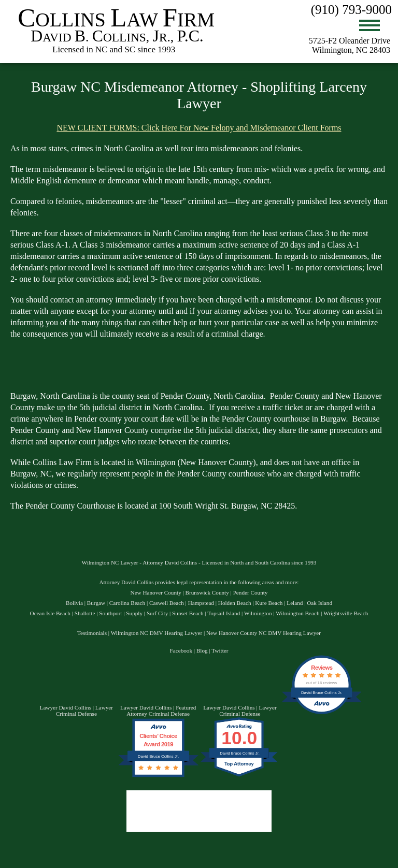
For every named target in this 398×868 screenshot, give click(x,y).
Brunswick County (207, 592)
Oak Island (319, 603)
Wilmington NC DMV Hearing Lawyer (157, 633)
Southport (110, 613)
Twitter (220, 650)
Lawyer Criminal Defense (84, 711)
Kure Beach (269, 603)
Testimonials (92, 633)
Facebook (181, 650)
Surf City (157, 613)
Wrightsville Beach (346, 613)
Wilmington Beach (297, 613)
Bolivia (74, 603)
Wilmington (258, 613)
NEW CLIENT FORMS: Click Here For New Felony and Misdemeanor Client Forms (199, 128)
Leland (295, 603)
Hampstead (201, 603)
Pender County (251, 592)
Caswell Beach (167, 603)
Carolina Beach (127, 603)
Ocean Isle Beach (50, 613)
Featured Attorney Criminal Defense (161, 711)
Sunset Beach (188, 613)
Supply (134, 613)
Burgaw (96, 603)
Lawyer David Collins (66, 707)
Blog (202, 650)
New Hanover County (156, 592)
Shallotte (85, 613)
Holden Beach (235, 603)
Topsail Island (224, 613)
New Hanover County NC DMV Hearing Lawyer (264, 633)
